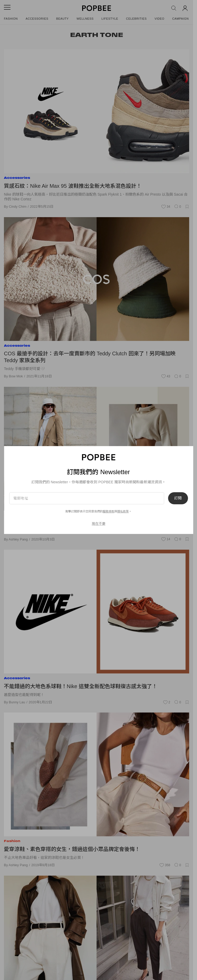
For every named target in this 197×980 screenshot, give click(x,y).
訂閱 (178, 498)
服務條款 (109, 511)
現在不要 (99, 524)
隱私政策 (123, 511)
